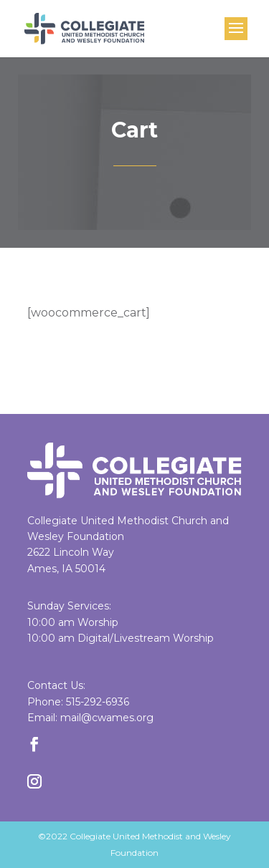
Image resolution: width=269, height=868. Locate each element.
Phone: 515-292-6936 (78, 702)
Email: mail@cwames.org (90, 718)
